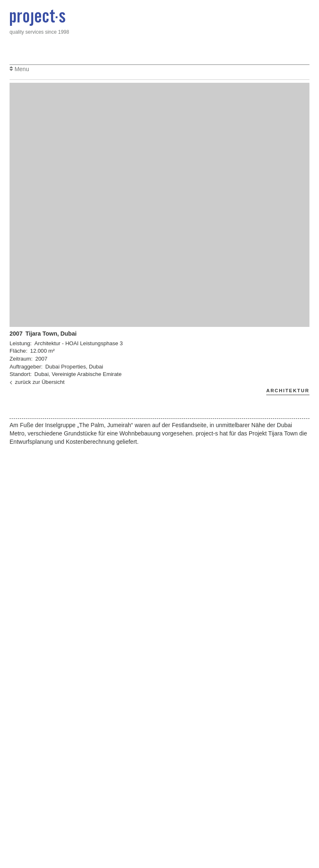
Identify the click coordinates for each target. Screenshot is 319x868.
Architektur (288, 391)
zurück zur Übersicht (37, 382)
